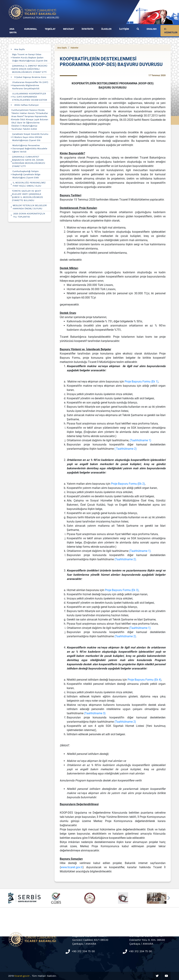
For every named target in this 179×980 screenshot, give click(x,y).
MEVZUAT (69, 29)
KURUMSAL (31, 29)
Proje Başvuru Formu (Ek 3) (122, 590)
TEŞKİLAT (50, 29)
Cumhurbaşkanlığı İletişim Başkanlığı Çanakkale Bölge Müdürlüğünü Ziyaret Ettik (26, 174)
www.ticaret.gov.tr (72, 867)
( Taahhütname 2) (126, 449)
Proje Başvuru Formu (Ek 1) (142, 382)
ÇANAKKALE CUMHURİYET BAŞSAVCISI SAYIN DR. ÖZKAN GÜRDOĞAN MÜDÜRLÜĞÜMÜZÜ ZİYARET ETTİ (29, 161)
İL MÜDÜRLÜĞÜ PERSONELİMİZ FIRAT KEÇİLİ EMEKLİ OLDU (29, 184)
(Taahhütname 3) (95, 713)
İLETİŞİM (124, 29)
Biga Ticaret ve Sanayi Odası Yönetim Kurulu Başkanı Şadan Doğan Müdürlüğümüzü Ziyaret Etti (30, 58)
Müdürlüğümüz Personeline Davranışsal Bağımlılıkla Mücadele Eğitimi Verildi (30, 149)
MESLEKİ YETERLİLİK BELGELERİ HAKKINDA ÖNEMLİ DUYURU (30, 207)
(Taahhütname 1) (140, 440)
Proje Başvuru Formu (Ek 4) (144, 680)
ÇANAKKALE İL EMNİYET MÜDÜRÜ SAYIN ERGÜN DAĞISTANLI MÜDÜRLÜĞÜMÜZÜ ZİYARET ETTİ (30, 69)
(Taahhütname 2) (125, 559)
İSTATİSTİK (88, 29)
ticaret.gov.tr (22, 976)
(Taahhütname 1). (140, 551)
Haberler (74, 48)
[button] (168, 898)
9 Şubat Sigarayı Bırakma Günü (30, 77)
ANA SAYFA (13, 31)
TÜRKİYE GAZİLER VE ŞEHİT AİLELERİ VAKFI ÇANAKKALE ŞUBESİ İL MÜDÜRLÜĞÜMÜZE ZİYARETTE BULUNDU (27, 196)
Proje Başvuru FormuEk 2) (128, 484)
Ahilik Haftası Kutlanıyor (27, 105)
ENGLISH (152, 29)
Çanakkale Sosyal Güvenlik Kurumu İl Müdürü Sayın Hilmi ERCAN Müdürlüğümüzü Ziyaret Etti (30, 137)
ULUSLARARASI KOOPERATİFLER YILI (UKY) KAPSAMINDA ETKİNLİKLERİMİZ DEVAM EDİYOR (30, 97)
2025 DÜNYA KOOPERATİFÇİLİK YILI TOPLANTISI (29, 215)
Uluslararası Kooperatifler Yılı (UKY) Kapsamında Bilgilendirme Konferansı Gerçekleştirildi (30, 85)
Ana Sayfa (19, 49)
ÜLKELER (106, 29)
